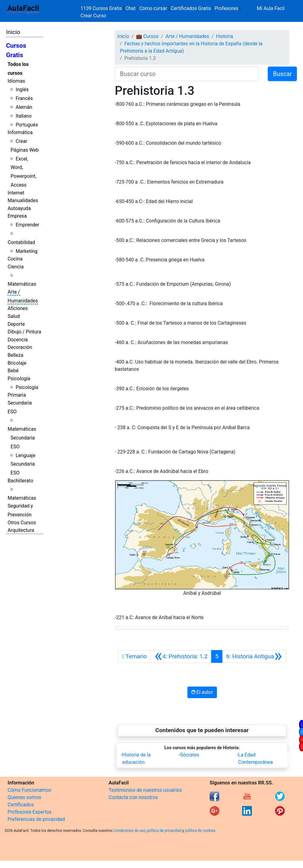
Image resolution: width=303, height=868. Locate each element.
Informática (20, 132)
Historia (225, 36)
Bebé (13, 371)
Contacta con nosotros (133, 797)
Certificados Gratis (191, 8)
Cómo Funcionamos (29, 790)
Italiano (24, 116)
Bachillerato (20, 481)
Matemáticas (22, 284)
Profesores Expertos (30, 812)
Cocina (15, 259)
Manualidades (23, 200)
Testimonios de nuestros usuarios (145, 790)
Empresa (17, 216)
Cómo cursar (153, 8)
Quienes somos (24, 797)
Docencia (18, 340)
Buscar (282, 74)
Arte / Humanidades (187, 36)
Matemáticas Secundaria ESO (22, 438)
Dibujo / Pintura (24, 332)
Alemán (24, 107)
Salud (14, 316)
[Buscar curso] (187, 74)
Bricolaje (17, 363)
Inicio (13, 32)
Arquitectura (21, 530)
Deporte (16, 324)
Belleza (15, 355)
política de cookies (200, 831)
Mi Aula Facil (271, 8)
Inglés (22, 90)
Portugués (27, 125)
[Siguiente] (254, 656)
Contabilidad (21, 242)
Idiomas (16, 81)
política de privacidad (164, 831)
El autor (202, 692)
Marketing (26, 251)
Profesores (226, 8)
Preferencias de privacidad (36, 819)
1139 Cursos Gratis (102, 8)
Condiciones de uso (129, 831)
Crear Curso (93, 16)
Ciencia (16, 267)
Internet (16, 193)
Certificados (21, 805)
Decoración (20, 347)
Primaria (17, 395)
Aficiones (18, 308)
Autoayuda (19, 208)
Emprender (27, 225)
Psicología (19, 379)
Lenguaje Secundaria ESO (23, 464)
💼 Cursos (147, 36)
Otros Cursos (22, 523)
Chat (131, 8)
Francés (24, 98)
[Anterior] (181, 656)
